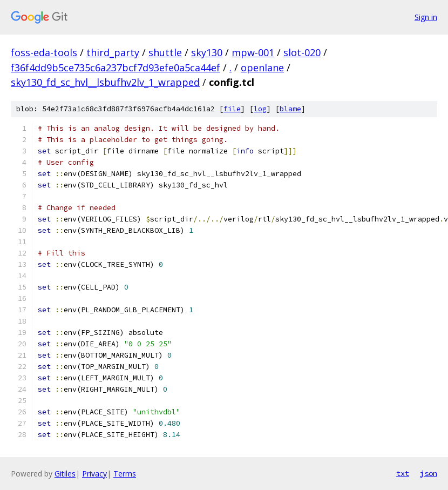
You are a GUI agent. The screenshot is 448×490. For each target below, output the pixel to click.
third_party (113, 52)
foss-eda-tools (44, 52)
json (429, 473)
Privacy (94, 474)
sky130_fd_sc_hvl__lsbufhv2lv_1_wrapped (105, 82)
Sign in (426, 17)
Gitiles (65, 474)
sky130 (207, 52)
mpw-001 (253, 52)
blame (290, 109)
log (260, 109)
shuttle (165, 52)
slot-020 (302, 52)
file (232, 109)
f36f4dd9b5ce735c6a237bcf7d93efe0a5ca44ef (116, 68)
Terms (125, 474)
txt (403, 473)
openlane (262, 68)
